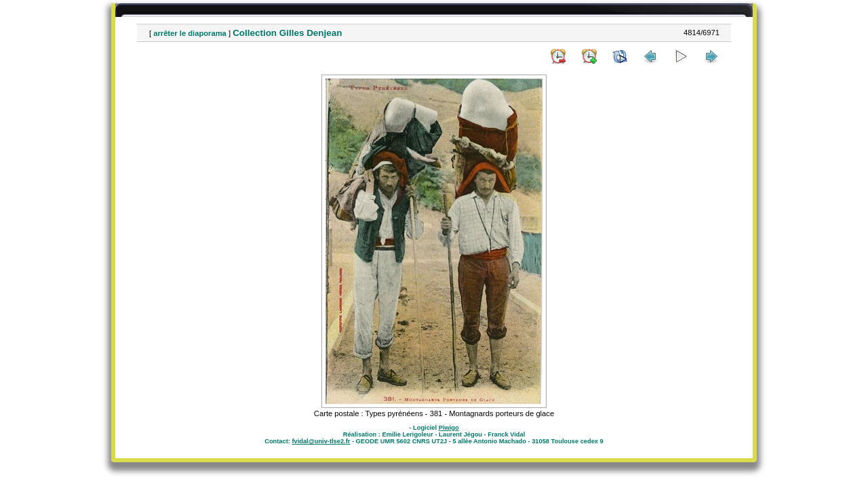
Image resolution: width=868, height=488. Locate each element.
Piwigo (449, 428)
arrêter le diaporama (190, 33)
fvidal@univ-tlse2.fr (321, 441)
